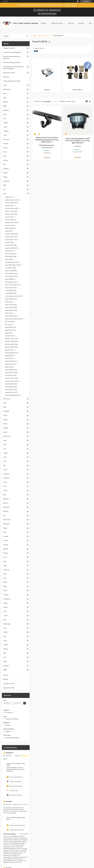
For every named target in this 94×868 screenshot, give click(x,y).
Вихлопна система (9, 73)
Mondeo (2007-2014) (11, 347)
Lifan (5, 486)
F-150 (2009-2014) (11, 293)
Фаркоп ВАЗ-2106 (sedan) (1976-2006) (16, 764)
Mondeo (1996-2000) (11, 341)
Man (5, 495)
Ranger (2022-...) (10, 367)
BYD (5, 119)
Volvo (5, 628)
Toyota (5, 616)
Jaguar (5, 453)
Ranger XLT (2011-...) (11, 364)
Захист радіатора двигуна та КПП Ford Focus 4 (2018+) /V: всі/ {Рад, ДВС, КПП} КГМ (78, 141)
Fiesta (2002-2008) (11, 257)
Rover (5, 557)
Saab (5, 561)
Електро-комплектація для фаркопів (12, 57)
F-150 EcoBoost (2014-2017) (14, 296)
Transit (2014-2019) (11, 392)
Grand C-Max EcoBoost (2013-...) (15, 319)
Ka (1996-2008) (10, 322)
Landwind (6, 478)
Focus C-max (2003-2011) (13, 285)
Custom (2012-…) (10, 217)
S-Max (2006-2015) (11, 370)
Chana (5, 127)
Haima (5, 415)
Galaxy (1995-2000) (11, 305)
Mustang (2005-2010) (12, 353)
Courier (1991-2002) (11, 211)
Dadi (5, 156)
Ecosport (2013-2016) (12, 223)
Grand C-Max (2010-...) (12, 316)
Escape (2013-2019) (11, 240)
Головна (43, 23)
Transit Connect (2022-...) (13, 208)
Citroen (6, 148)
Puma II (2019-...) (10, 358)
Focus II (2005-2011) (11, 274)
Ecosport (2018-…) (11, 225)
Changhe (6, 131)
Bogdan (6, 649)
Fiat (4, 189)
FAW (5, 185)
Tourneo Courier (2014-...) (13, 381)
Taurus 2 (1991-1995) (12, 378)
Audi (5, 94)
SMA (5, 586)
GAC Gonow (7, 399)
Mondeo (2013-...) (10, 350)
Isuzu (5, 440)
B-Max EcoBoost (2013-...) (13, 200)
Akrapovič (6, 77)
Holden (5, 420)
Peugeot (6, 536)
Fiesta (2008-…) (10, 259)
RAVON (6, 549)
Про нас (71, 23)
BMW (5, 106)
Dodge (5, 177)
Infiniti (5, 432)
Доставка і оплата (9, 684)
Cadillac (6, 123)
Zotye (5, 641)
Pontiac (6, 541)
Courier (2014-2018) (11, 214)
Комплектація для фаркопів (12, 52)
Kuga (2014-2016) (10, 330)
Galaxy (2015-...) (10, 313)
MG (4, 516)
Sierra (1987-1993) (11, 375)
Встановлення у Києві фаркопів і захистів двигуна (14, 68)
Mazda (5, 503)
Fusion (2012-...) (10, 302)
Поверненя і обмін (9, 688)
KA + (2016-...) (9, 325)
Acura (5, 85)
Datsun (5, 173)
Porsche (6, 545)
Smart (5, 591)
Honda (5, 424)
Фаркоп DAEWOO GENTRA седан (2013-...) (16, 818)
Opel (5, 532)
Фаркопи (47, 90)
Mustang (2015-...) (11, 356)
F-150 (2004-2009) (11, 291)
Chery (5, 135)
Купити (48, 157)
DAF (5, 164)
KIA (4, 466)
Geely (5, 403)
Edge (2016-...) (9, 231)
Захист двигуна (78, 90)
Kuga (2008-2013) (10, 327)
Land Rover (7, 474)
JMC (5, 461)
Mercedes (6, 507)
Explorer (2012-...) (10, 251)
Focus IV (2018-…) (10, 279)
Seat (5, 578)
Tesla (5, 611)
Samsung (6, 570)
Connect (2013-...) (10, 206)
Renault (6, 553)
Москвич (6, 666)
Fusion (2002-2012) (11, 299)
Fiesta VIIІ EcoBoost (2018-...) (14, 265)
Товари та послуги (57, 23)
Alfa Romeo (7, 89)
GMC (5, 407)
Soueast (6, 595)
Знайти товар (71, 5)
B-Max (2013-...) (10, 197)
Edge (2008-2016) (10, 228)
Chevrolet (6, 139)
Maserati (6, 499)
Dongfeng (6, 181)
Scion (5, 574)
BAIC (5, 98)
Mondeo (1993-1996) (11, 339)
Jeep (5, 457)
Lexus (5, 482)
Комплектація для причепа (12, 62)
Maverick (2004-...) (11, 336)
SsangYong (7, 599)
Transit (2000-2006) (11, 387)
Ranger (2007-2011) (11, 361)
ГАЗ (4, 657)
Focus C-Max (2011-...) (12, 288)
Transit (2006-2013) (11, 390)
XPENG (5, 632)
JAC (5, 449)
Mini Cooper (7, 520)
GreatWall (6, 411)
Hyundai (6, 428)
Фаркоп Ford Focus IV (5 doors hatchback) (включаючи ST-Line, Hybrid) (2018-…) (47, 140)
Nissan (5, 528)
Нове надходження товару (12, 81)
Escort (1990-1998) (11, 245)
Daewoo (6, 160)
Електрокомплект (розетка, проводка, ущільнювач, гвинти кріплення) (16, 769)
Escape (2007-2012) (11, 237)
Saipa (5, 566)
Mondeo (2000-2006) (11, 344)
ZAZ (5, 636)
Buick (5, 114)
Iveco (5, 445)
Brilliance (6, 110)
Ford (51, 36)
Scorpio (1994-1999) (11, 373)
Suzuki (5, 607)
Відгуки (6, 679)
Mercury (6, 511)
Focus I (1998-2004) (11, 271)
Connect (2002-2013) (11, 203)
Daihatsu (6, 169)
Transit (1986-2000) (11, 384)
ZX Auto (6, 645)
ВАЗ (5, 653)
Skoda (5, 582)
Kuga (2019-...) (9, 333)
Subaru (6, 603)
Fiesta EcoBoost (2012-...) (13, 262)
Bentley (6, 102)
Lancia (5, 470)
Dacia (5, 152)
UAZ (5, 620)
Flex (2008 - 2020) (10, 268)
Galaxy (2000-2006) (11, 308)
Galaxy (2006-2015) (11, 310)
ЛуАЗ (5, 661)
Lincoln (5, 490)
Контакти (81, 23)
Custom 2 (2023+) (10, 220)
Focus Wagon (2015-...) (12, 282)
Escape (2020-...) (10, 242)
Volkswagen (7, 624)
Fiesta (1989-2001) (11, 254)
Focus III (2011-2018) (11, 276)
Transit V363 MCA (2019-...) (13, 395)
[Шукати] (27, 36)
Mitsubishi (6, 524)
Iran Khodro (7, 436)
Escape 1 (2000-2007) (12, 234)
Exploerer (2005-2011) (12, 248)
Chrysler (6, 144)
